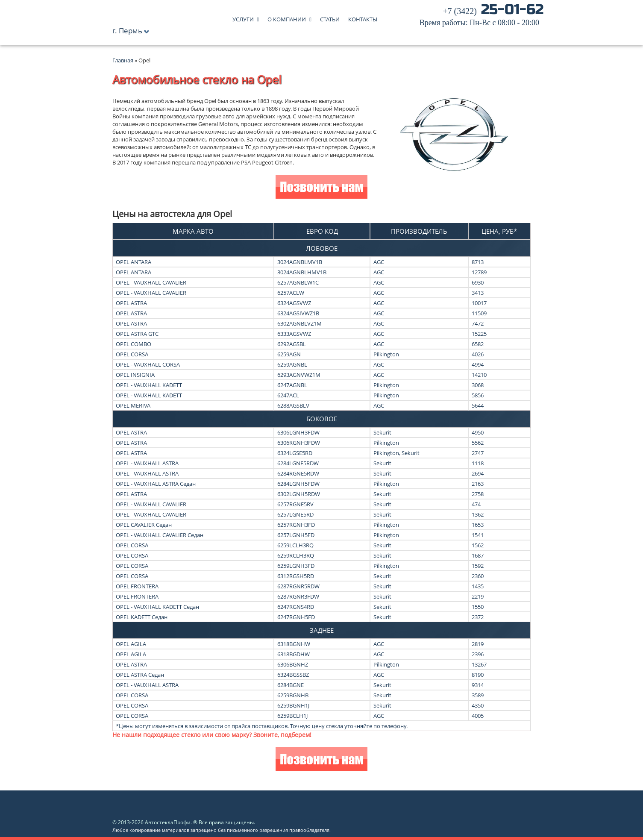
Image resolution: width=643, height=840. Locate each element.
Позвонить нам (321, 188)
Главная (123, 60)
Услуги (243, 17)
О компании (287, 17)
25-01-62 (482, 17)
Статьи (330, 17)
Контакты (363, 17)
